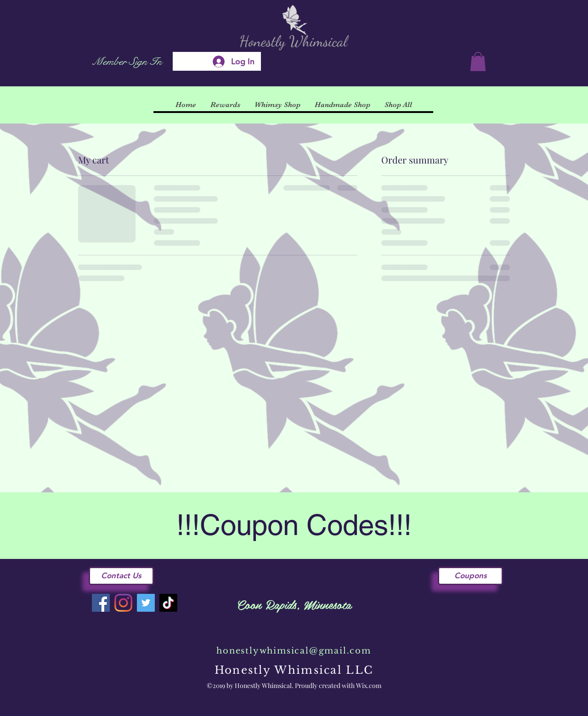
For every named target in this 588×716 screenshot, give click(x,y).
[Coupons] (470, 576)
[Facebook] (101, 603)
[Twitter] (146, 603)
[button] (478, 62)
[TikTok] (168, 603)
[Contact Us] (121, 576)
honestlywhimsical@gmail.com (294, 651)
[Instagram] (123, 603)
